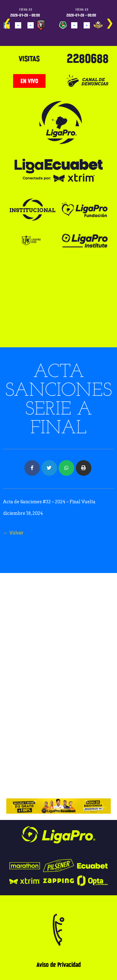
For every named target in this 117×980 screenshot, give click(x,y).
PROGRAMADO (17, 34)
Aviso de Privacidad (59, 965)
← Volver (13, 533)
